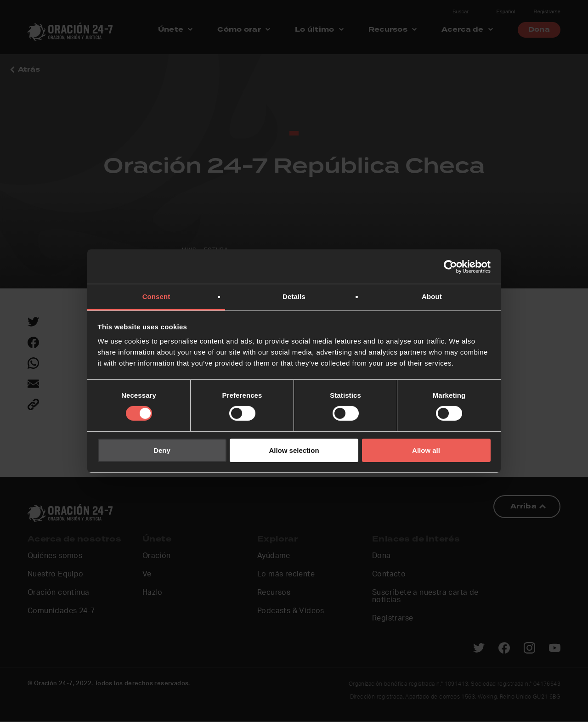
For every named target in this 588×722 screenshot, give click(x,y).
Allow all (426, 450)
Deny (162, 450)
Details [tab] (294, 296)
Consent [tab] (156, 296)
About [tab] (432, 296)
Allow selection (294, 450)
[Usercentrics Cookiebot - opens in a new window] (450, 266)
